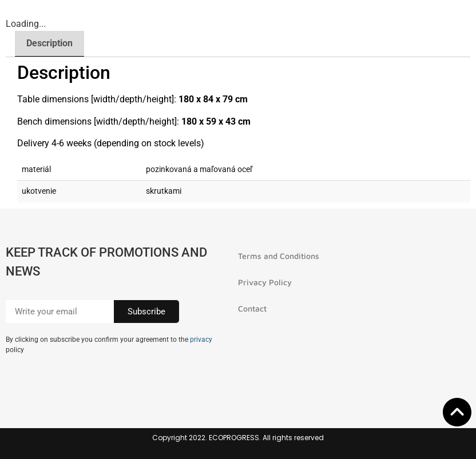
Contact (252, 308)
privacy (201, 340)
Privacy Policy (265, 282)
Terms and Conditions (279, 256)
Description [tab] (49, 43)
